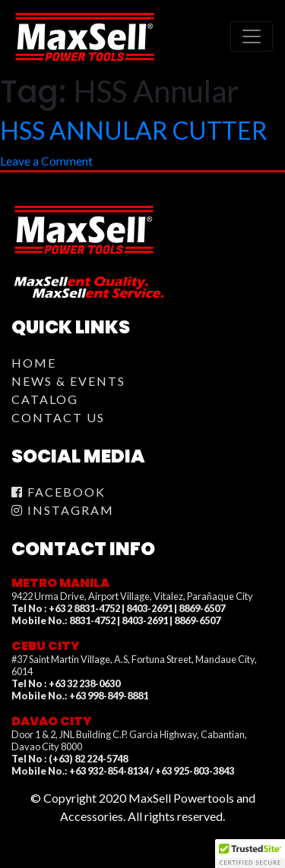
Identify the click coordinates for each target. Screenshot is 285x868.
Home (34, 363)
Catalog (45, 399)
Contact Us (58, 417)
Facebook (59, 492)
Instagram (63, 510)
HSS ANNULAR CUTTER (134, 130)
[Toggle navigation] (252, 36)
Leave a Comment (46, 161)
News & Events (68, 381)
